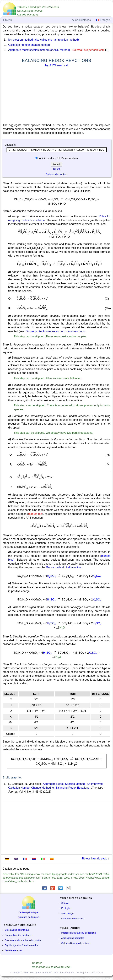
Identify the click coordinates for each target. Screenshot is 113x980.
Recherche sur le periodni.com (51, 967)
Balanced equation (57, 174)
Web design (67, 913)
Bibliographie (84, 973)
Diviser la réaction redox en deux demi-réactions (55, 331)
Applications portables (73, 938)
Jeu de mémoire (13, 950)
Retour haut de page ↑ (96, 859)
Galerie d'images (28, 15)
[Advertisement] (57, 96)
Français (103, 20)
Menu (7, 20)
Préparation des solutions (18, 935)
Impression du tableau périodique (79, 933)
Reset (57, 169)
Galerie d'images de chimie (75, 943)
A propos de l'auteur (28, 917)
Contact (37, 963)
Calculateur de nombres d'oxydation (23, 940)
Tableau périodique (28, 912)
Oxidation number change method (29, 45)
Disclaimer (98, 973)
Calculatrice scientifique (17, 930)
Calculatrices (81, 20)
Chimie (65, 903)
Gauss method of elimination (64, 567)
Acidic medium (48, 158)
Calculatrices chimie (30, 11)
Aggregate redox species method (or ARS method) (39, 50)
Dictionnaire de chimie (73, 919)
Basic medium (69, 158)
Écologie (66, 908)
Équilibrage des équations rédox (21, 945)
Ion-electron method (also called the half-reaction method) (44, 40)
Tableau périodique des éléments (38, 7)
